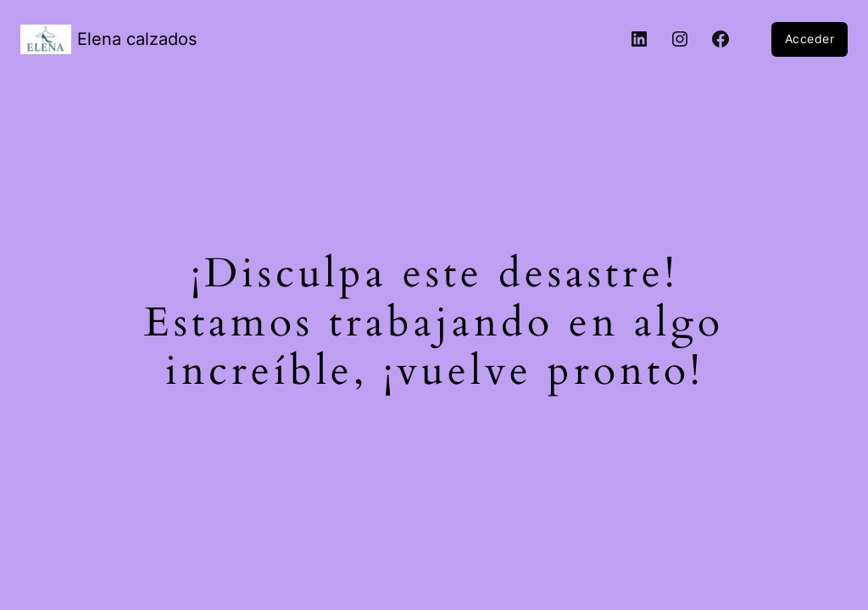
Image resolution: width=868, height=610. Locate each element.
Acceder (810, 39)
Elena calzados (137, 39)
